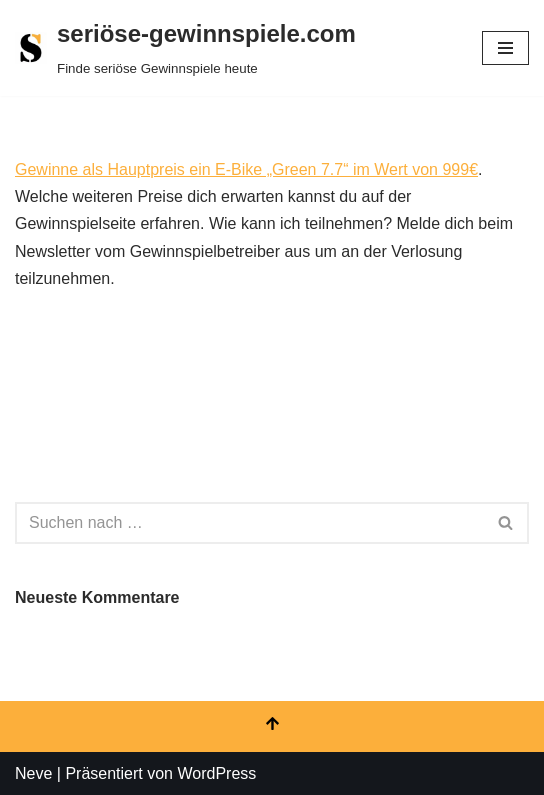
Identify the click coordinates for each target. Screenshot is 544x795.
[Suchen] (249, 523)
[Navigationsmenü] (505, 48)
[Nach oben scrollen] (272, 726)
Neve (33, 773)
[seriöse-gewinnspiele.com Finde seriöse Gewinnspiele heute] (185, 48)
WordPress (216, 773)
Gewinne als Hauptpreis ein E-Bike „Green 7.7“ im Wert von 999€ (246, 169)
